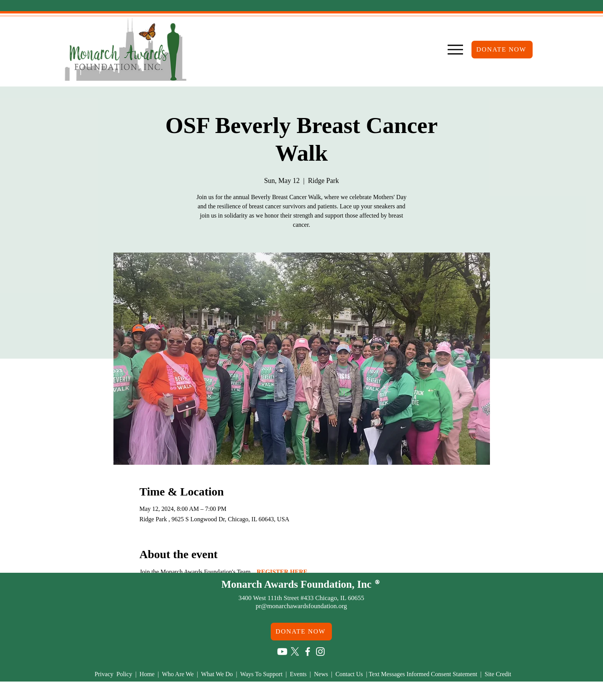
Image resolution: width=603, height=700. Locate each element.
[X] (295, 652)
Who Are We (179, 674)
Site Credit (498, 674)
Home (149, 674)
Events (298, 674)
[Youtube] (282, 652)
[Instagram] (320, 652)
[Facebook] (308, 652)
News (323, 674)
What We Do (218, 674)
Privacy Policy (114, 674)
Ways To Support (262, 674)
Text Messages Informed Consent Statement (423, 674)
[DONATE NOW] (502, 50)
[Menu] (455, 50)
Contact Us (350, 674)
